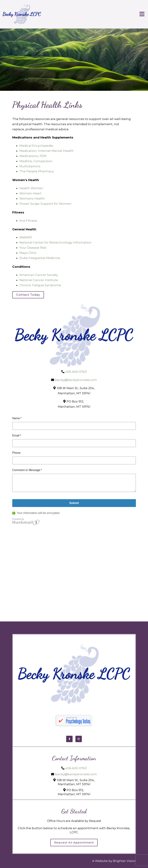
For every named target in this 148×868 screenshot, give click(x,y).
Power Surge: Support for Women (45, 204)
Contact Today (28, 295)
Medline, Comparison (36, 161)
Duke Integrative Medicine (40, 258)
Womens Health (32, 198)
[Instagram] (79, 739)
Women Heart (30, 193)
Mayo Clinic (28, 253)
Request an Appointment (74, 842)
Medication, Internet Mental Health (47, 151)
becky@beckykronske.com (76, 380)
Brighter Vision (124, 861)
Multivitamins (30, 166)
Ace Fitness (28, 221)
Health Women (31, 188)
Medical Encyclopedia (36, 146)
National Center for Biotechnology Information (55, 242)
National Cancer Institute (39, 280)
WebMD (26, 237)
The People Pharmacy (37, 171)
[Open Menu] (142, 14)
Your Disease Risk (33, 248)
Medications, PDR (33, 156)
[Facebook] (69, 739)
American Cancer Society (39, 275)
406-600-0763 (76, 372)
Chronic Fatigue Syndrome (40, 285)
